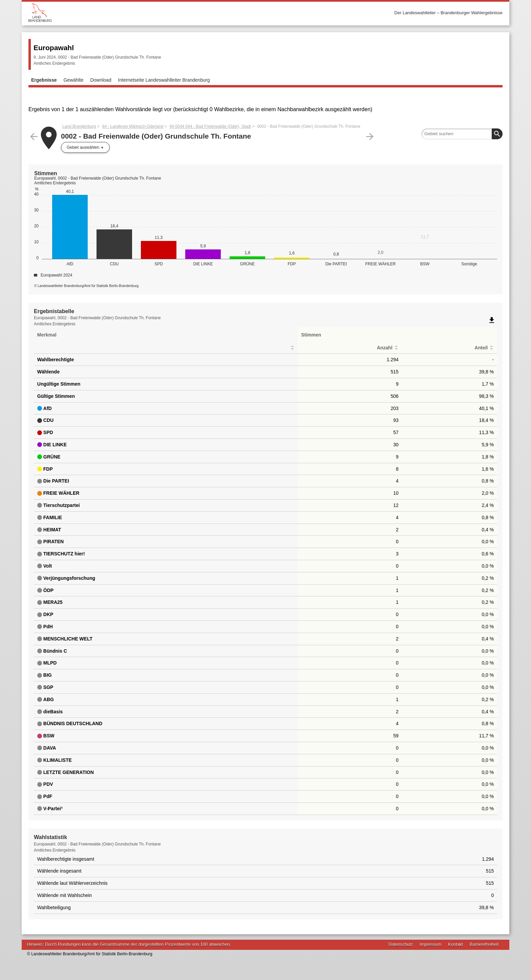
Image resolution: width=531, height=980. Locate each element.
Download (101, 80)
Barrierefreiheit (484, 944)
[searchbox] (462, 134)
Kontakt (455, 944)
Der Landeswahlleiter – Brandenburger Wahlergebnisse (448, 13)
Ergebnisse (44, 80)
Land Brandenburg (79, 126)
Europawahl (54, 48)
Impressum (430, 944)
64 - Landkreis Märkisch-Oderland (133, 126)
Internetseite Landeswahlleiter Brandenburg (164, 80)
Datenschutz (401, 944)
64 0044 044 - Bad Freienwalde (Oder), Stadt (210, 126)
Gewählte (73, 80)
